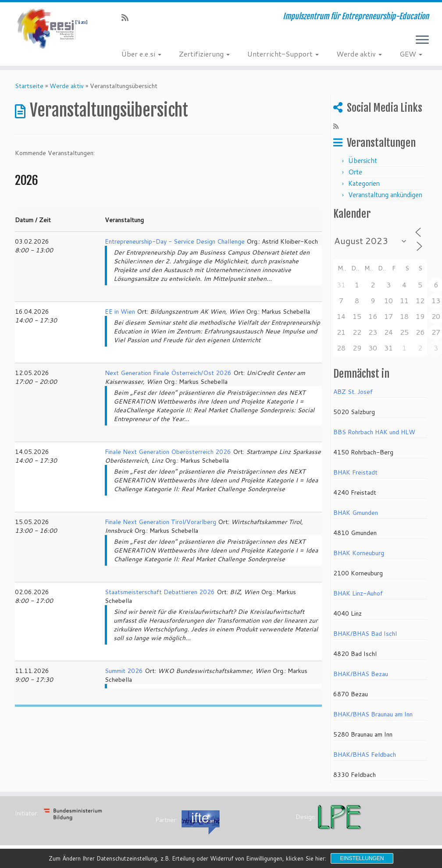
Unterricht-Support (283, 54)
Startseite (29, 86)
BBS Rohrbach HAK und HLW (374, 432)
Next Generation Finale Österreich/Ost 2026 (168, 373)
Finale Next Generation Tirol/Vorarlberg (160, 522)
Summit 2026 (124, 671)
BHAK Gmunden (356, 513)
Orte (355, 172)
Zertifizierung (204, 54)
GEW (411, 54)
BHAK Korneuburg (359, 553)
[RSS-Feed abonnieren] (128, 18)
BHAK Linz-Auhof (358, 593)
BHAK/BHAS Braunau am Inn (373, 714)
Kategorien (364, 183)
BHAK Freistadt (355, 472)
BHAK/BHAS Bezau (361, 674)
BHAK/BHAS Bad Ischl (365, 634)
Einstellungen (362, 858)
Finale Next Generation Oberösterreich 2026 (168, 452)
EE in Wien (120, 312)
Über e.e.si (141, 54)
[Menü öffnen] (422, 40)
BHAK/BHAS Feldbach (365, 755)
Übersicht (363, 161)
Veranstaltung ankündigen (385, 195)
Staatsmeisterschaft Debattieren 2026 (160, 592)
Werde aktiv (359, 54)
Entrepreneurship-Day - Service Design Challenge (175, 241)
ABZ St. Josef (353, 392)
